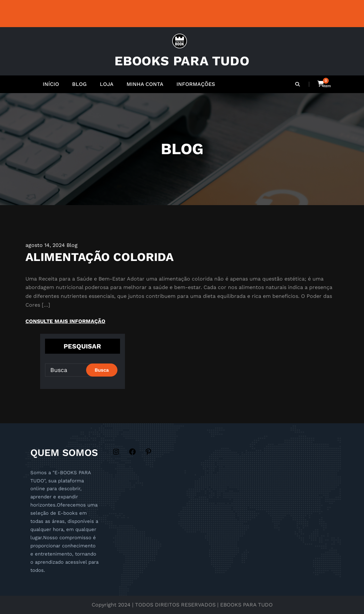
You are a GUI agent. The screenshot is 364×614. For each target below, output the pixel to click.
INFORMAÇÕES (196, 84)
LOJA (107, 84)
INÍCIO (51, 84)
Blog (72, 245)
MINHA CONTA (145, 84)
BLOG (79, 84)
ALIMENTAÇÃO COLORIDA (99, 257)
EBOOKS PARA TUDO (182, 61)
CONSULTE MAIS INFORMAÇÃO (65, 321)
